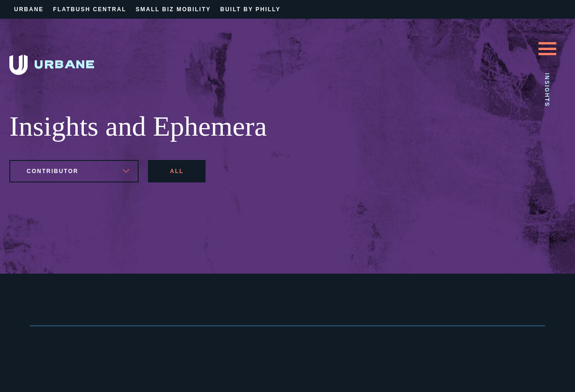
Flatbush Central (89, 9)
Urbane (29, 9)
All (177, 171)
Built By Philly (250, 9)
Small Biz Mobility (173, 9)
